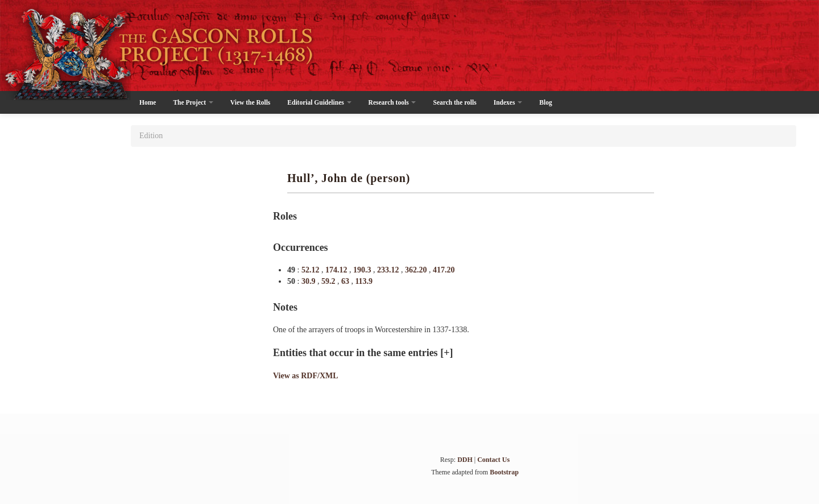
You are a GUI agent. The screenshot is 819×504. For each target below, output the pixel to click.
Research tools (392, 102)
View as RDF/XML (306, 376)
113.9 (364, 281)
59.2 (329, 281)
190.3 (363, 270)
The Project (193, 102)
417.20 (444, 270)
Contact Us (493, 460)
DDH (465, 460)
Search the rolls (454, 102)
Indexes (508, 102)
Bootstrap (504, 472)
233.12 (389, 270)
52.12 (311, 270)
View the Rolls (250, 102)
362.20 (417, 270)
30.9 (309, 281)
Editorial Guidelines (319, 102)
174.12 (337, 270)
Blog (545, 102)
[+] (446, 353)
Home (148, 102)
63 (346, 281)
